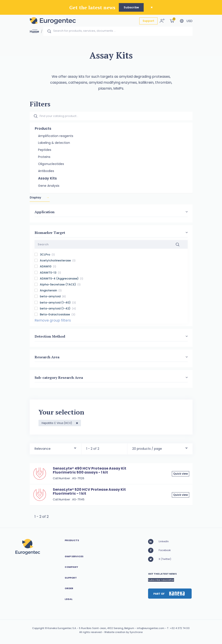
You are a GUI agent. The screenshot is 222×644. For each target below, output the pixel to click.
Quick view (181, 474)
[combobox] (55, 448)
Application (45, 212)
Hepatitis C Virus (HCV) (57, 423)
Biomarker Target (50, 233)
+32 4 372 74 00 (180, 628)
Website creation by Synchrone (123, 632)
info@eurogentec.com (151, 628)
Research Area (47, 357)
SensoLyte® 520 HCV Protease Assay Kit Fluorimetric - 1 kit (89, 491)
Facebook (159, 550)
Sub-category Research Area (59, 378)
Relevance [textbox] (43, 449)
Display (36, 198)
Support (148, 21)
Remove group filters (53, 320)
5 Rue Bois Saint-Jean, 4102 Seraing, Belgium (107, 628)
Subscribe (131, 7)
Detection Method (50, 337)
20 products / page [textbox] (147, 449)
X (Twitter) (160, 559)
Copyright (38, 628)
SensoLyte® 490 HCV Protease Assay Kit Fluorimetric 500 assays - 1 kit (90, 470)
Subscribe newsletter (161, 580)
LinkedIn (158, 542)
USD (190, 21)
